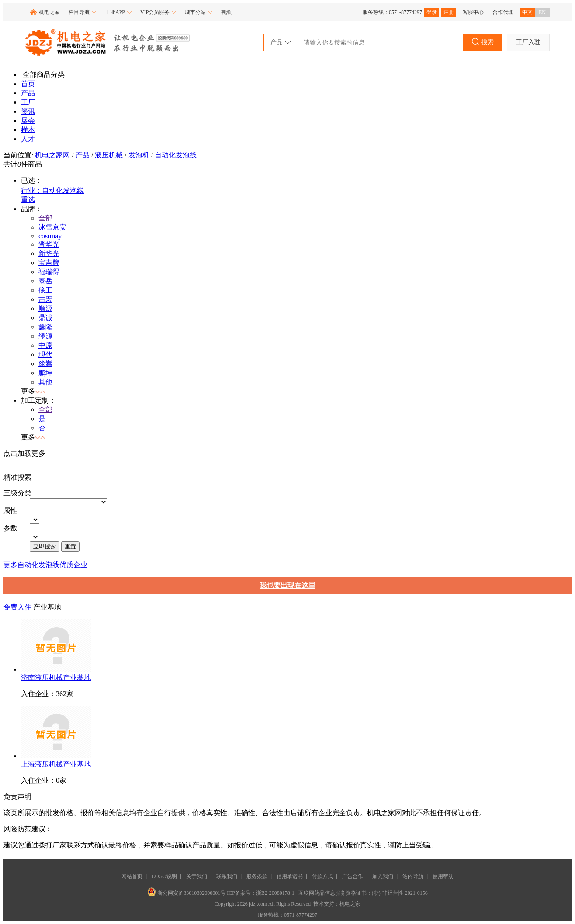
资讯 (28, 111)
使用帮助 (443, 876)
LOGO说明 (164, 876)
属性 (10, 511)
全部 (45, 218)
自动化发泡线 (176, 155)
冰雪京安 (52, 227)
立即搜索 (45, 546)
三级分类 (17, 493)
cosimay (50, 236)
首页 (28, 84)
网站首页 (132, 876)
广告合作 (353, 876)
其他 (45, 382)
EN (542, 12)
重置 (70, 546)
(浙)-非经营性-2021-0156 (400, 893)
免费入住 (17, 607)
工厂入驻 (528, 42)
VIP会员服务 (158, 12)
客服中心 (473, 12)
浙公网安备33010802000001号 (187, 893)
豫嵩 (45, 364)
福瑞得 (49, 272)
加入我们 (383, 876)
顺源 (45, 309)
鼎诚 (45, 318)
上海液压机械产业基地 (56, 764)
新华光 (49, 253)
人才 (28, 139)
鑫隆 (45, 327)
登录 (432, 12)
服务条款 (257, 876)
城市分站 (199, 12)
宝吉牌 (49, 263)
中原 (45, 345)
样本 (28, 130)
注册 (449, 12)
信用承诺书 (290, 876)
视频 (226, 12)
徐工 (45, 290)
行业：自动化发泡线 (52, 190)
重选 (28, 200)
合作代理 (503, 12)
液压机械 (109, 155)
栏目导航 (82, 12)
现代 (45, 354)
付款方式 (322, 876)
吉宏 (45, 299)
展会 (28, 120)
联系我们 (227, 876)
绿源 (45, 336)
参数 (10, 528)
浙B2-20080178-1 (275, 893)
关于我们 (197, 876)
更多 (10, 565)
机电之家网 (52, 155)
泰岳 (45, 281)
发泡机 (139, 155)
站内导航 (413, 876)
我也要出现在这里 (287, 585)
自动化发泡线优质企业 (52, 565)
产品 (28, 93)
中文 (527, 12)
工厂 (28, 102)
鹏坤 (45, 373)
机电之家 (49, 12)
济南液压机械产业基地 (56, 678)
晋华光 (49, 244)
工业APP (118, 12)
